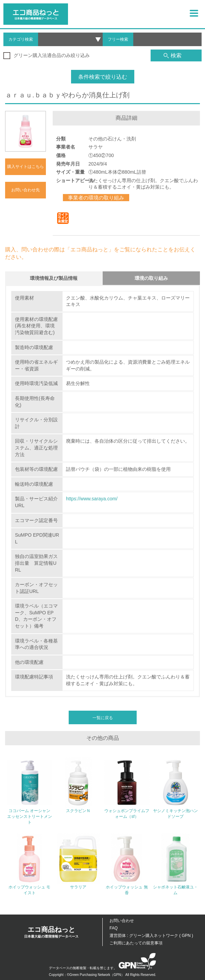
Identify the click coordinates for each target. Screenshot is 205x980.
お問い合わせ (122, 921)
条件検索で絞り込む (103, 77)
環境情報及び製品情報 (54, 278)
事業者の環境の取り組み (96, 198)
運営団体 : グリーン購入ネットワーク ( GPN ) (151, 936)
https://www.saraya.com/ (92, 499)
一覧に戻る (103, 718)
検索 (173, 55)
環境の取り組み (151, 278)
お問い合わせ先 (25, 190)
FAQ (114, 928)
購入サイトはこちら (25, 167)
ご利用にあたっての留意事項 (136, 943)
